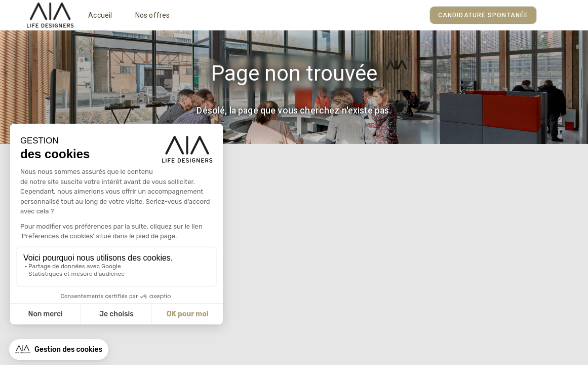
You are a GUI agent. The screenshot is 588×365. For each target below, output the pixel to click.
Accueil (100, 15)
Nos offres (153, 15)
